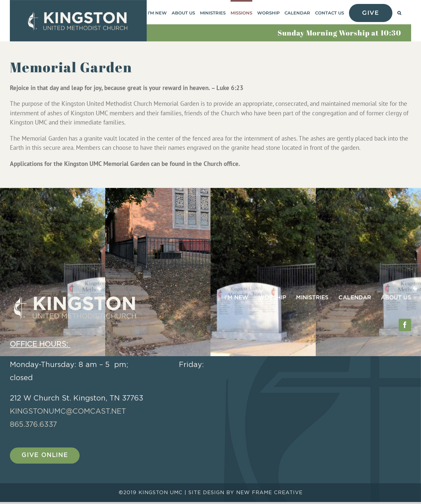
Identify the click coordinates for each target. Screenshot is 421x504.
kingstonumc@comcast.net (68, 411)
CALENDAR (355, 298)
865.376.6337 (33, 424)
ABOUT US (396, 298)
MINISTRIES (312, 298)
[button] (399, 12)
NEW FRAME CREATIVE (269, 495)
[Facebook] (405, 325)
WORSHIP (272, 298)
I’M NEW (236, 298)
